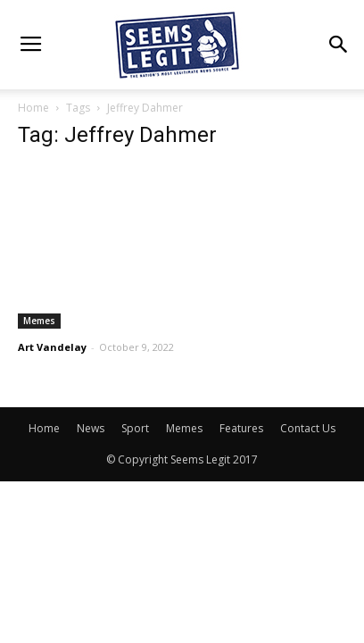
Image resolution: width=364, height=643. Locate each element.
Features (241, 428)
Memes (39, 321)
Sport (135, 428)
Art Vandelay (52, 347)
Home (33, 108)
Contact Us (308, 428)
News (91, 428)
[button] (339, 45)
